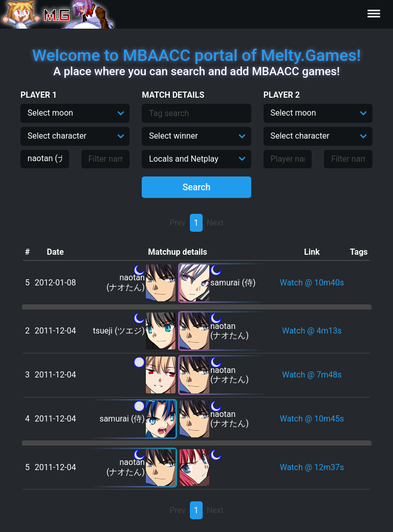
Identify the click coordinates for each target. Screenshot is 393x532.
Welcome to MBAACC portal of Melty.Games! (196, 55)
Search (197, 187)
